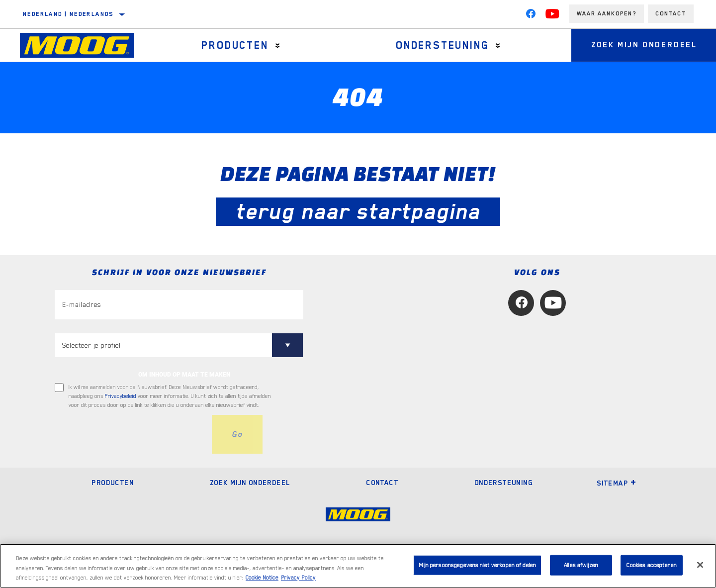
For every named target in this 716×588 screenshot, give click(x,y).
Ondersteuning (442, 45)
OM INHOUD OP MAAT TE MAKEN (184, 375)
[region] (358, 566)
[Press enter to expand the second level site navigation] (278, 46)
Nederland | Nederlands (68, 14)
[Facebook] (531, 16)
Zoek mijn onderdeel (250, 483)
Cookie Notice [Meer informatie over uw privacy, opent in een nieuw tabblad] (262, 578)
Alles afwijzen (581, 565)
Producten (235, 45)
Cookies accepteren (651, 565)
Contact (671, 13)
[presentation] (130, 434)
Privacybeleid (121, 396)
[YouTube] (552, 16)
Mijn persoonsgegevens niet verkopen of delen (477, 565)
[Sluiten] (700, 565)
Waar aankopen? (607, 13)
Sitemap (617, 483)
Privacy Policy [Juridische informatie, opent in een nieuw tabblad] (298, 578)
